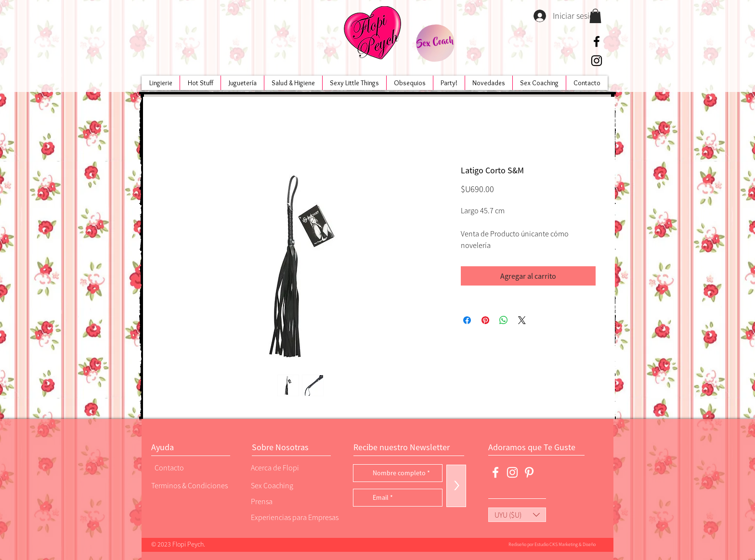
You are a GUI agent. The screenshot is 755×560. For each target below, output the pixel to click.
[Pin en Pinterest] (485, 320)
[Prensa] (284, 501)
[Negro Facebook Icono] (597, 41)
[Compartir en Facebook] (467, 320)
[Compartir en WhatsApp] (504, 320)
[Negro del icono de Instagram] (597, 61)
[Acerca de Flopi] (284, 467)
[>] (456, 486)
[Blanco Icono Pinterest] (529, 472)
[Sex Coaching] (291, 485)
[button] (595, 16)
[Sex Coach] (435, 43)
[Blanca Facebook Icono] (495, 472)
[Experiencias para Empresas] (294, 517)
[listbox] (517, 515)
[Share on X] (522, 320)
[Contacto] (187, 467)
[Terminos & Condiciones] (189, 485)
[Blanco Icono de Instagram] (512, 472)
